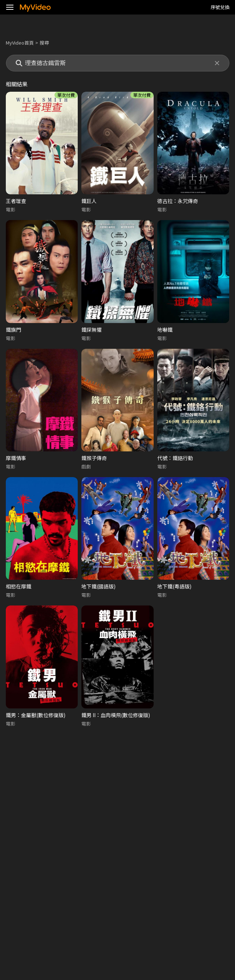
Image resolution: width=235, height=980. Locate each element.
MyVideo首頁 (20, 43)
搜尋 (44, 43)
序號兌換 (220, 7)
